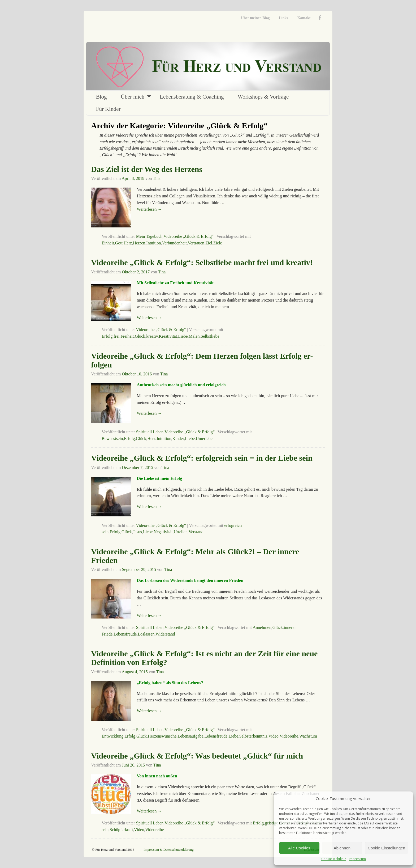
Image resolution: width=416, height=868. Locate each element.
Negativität (163, 532)
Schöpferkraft (121, 830)
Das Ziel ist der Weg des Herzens (147, 169)
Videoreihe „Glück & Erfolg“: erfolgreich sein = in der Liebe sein (202, 458)
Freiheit (127, 336)
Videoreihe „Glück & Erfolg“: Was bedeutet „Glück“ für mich (197, 756)
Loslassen (146, 634)
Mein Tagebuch (149, 236)
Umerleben (205, 439)
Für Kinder (108, 109)
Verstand (196, 532)
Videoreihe (289, 736)
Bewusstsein (112, 439)
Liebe (183, 336)
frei (116, 336)
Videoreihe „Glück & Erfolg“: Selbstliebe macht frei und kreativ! (202, 262)
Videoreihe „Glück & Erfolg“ (188, 236)
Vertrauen (196, 243)
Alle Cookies (299, 848)
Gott (119, 243)
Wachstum (308, 736)
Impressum (357, 859)
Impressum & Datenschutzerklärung (168, 850)
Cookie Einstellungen (386, 848)
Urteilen (180, 532)
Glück (140, 336)
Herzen (139, 243)
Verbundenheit (174, 243)
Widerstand (165, 634)
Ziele (218, 243)
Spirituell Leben (150, 432)
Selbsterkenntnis (253, 736)
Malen (194, 336)
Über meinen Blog (255, 18)
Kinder (178, 439)
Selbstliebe (210, 336)
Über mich (133, 97)
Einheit (108, 243)
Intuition (153, 243)
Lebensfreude (125, 634)
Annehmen (262, 627)
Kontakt (304, 18)
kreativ (152, 336)
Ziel (209, 243)
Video (274, 736)
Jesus (137, 532)
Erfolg (107, 336)
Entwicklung (112, 736)
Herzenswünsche (162, 736)
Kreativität (168, 336)
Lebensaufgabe (191, 736)
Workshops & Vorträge (263, 97)
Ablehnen (342, 848)
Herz (128, 243)
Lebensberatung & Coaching (192, 97)
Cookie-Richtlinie (334, 859)
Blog (101, 97)
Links (283, 18)
